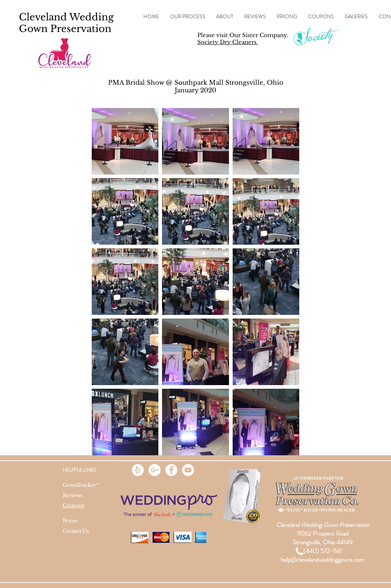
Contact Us (76, 531)
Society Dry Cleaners (228, 42)
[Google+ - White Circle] (155, 470)
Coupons (73, 505)
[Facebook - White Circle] (171, 470)
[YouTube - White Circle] (188, 470)
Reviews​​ (72, 495)
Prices (70, 521)
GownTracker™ (81, 485)
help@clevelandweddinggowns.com (323, 560)
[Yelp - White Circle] (138, 470)
